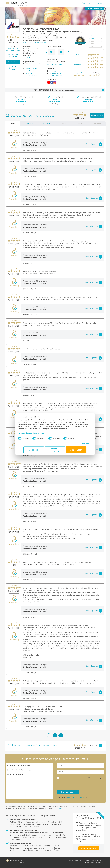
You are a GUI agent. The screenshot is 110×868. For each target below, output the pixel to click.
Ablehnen (34, 451)
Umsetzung (78, 64)
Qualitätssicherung (85, 860)
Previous (46, 52)
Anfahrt (28, 57)
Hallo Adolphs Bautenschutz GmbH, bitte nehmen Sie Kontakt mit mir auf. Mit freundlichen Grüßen (30, 781)
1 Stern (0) (97, 124)
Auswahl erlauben (55, 451)
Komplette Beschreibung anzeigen (34, 42)
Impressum (27, 434)
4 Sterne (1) (46, 124)
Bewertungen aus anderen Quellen (13, 49)
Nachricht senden (68, 792)
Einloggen (100, 3)
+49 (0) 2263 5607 (31, 68)
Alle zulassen (76, 451)
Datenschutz (94, 860)
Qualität (76, 55)
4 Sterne (92, 38)
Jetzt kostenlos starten (89, 848)
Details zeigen (79, 444)
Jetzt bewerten (13, 62)
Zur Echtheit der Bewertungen (13, 55)
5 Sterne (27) (29, 124)
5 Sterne (92, 36)
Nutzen (76, 58)
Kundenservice (79, 73)
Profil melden (58, 808)
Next (68, 52)
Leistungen (77, 61)
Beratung (77, 67)
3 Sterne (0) (63, 124)
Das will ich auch (88, 3)
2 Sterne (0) (80, 124)
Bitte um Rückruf (66, 778)
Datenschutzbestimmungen (41, 434)
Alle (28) (12, 123)
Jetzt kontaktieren (94, 9)
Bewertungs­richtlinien (73, 860)
